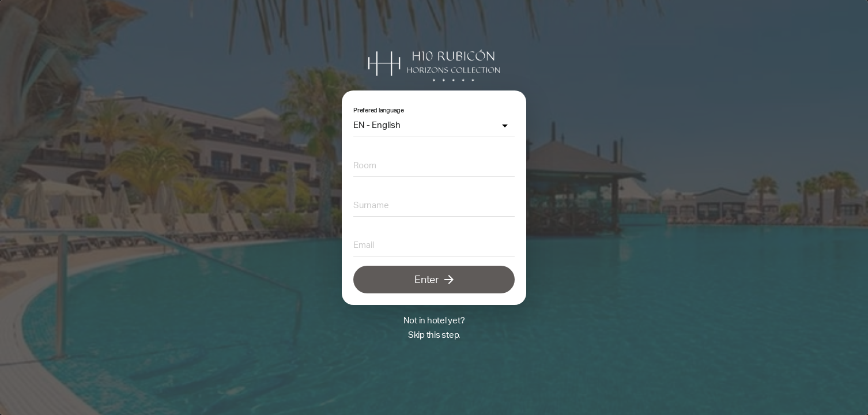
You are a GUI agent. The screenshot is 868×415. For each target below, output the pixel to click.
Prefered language (379, 110)
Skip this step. (434, 335)
